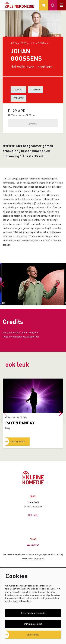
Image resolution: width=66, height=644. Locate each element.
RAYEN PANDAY (20, 423)
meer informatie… (22, 601)
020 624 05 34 (33, 545)
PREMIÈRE (18, 98)
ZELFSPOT (18, 90)
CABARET (36, 90)
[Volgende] (58, 284)
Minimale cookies (33, 624)
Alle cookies (33, 635)
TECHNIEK (33, 515)
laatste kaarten (17, 442)
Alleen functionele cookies (33, 613)
